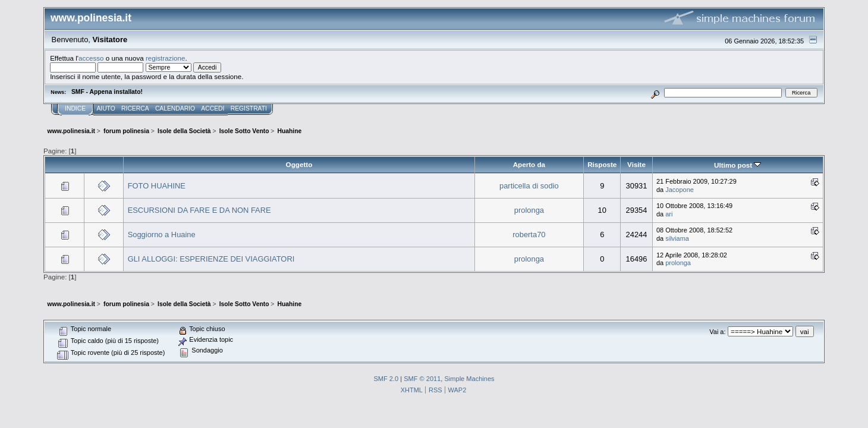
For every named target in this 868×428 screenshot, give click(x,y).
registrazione (165, 58)
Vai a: (717, 332)
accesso (91, 58)
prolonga (529, 210)
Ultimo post (738, 165)
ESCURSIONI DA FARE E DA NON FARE (199, 210)
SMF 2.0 (386, 379)
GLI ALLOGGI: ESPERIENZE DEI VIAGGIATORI (211, 259)
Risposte (602, 164)
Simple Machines (469, 379)
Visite (636, 164)
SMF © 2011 (422, 379)
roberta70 (529, 235)
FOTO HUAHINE (157, 186)
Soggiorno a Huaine (162, 235)
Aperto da (529, 164)
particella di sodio (529, 186)
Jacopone (680, 190)
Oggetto (299, 164)
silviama (677, 238)
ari (669, 214)
